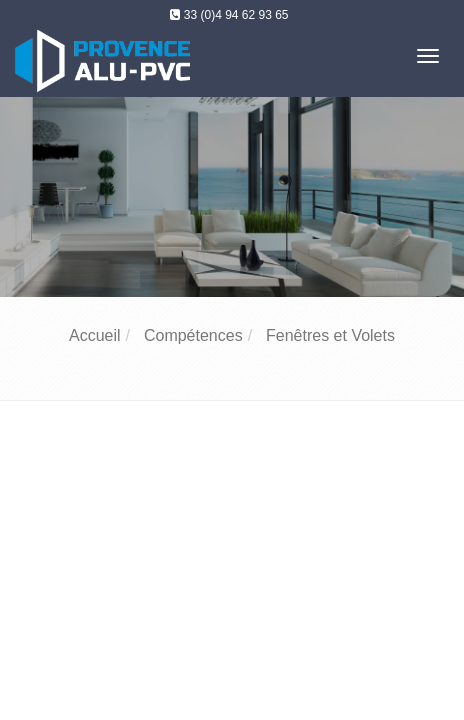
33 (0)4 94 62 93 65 (236, 15)
